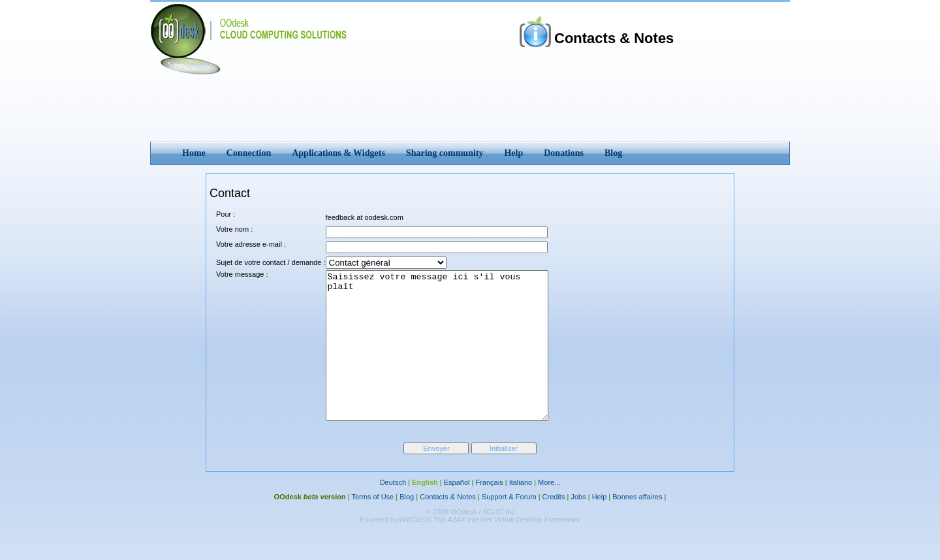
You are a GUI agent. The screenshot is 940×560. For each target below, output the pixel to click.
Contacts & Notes (448, 526)
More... (549, 512)
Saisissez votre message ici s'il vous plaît (450, 360)
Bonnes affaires (637, 526)
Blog (407, 526)
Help (600, 526)
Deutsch (393, 512)
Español (457, 512)
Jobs (578, 526)
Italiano (521, 512)
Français (489, 512)
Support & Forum (509, 526)
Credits (554, 526)
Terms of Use (372, 526)
